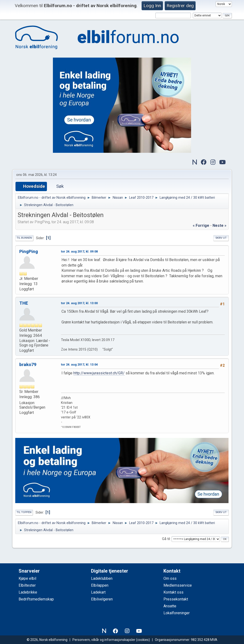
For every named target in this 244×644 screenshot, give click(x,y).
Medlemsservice (178, 585)
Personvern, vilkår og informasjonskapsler (104, 640)
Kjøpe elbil (27, 578)
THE (24, 303)
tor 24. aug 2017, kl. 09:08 (79, 251)
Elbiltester (27, 585)
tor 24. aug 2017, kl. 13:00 (79, 303)
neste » (219, 225)
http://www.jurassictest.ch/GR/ (99, 373)
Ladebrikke (28, 592)
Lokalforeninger (177, 613)
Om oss (170, 578)
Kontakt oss (173, 592)
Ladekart (98, 592)
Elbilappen (100, 585)
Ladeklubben (102, 578)
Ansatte (170, 606)
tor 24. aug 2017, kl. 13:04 (79, 364)
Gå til (166, 539)
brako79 (28, 364)
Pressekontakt (176, 599)
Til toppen (24, 512)
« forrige (201, 225)
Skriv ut (221, 238)
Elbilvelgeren (102, 599)
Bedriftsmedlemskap (36, 599)
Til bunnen (24, 238)
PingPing (29, 251)
